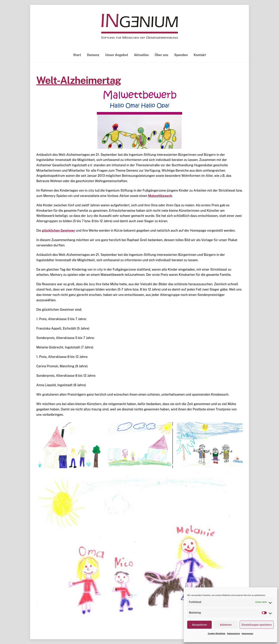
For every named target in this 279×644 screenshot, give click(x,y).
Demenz (93, 55)
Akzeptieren (199, 625)
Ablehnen (226, 625)
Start (77, 55)
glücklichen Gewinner (58, 230)
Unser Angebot (117, 55)
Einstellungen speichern (257, 625)
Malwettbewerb (160, 196)
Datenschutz (233, 633)
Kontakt (200, 55)
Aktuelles (141, 55)
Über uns (161, 55)
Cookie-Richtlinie (217, 633)
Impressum (247, 633)
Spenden (181, 55)
